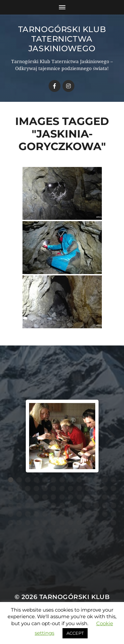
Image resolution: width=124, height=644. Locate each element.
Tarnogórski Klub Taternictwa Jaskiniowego (62, 39)
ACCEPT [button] (75, 633)
